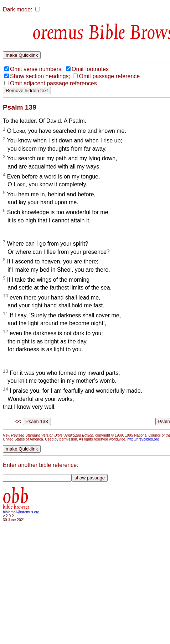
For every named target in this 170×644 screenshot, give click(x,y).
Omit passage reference (109, 76)
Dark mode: (18, 9)
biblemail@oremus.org (21, 512)
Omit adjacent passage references (53, 83)
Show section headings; (40, 76)
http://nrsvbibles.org (143, 439)
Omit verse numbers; (36, 69)
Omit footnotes (90, 69)
